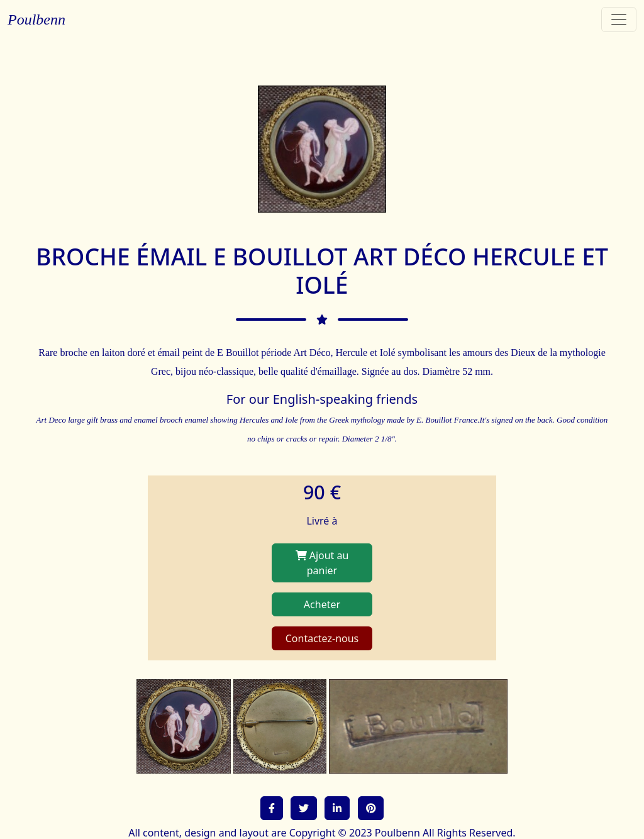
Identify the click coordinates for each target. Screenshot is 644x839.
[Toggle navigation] (619, 19)
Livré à (322, 521)
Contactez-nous (322, 638)
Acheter (322, 604)
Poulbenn (36, 19)
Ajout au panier (322, 563)
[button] (272, 808)
